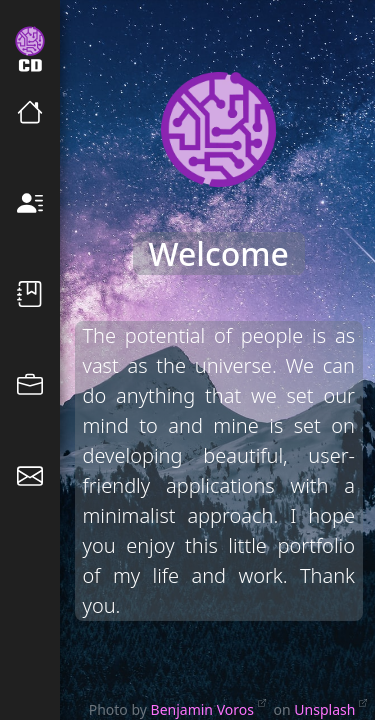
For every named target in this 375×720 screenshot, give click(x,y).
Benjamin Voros (202, 709)
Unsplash (324, 709)
